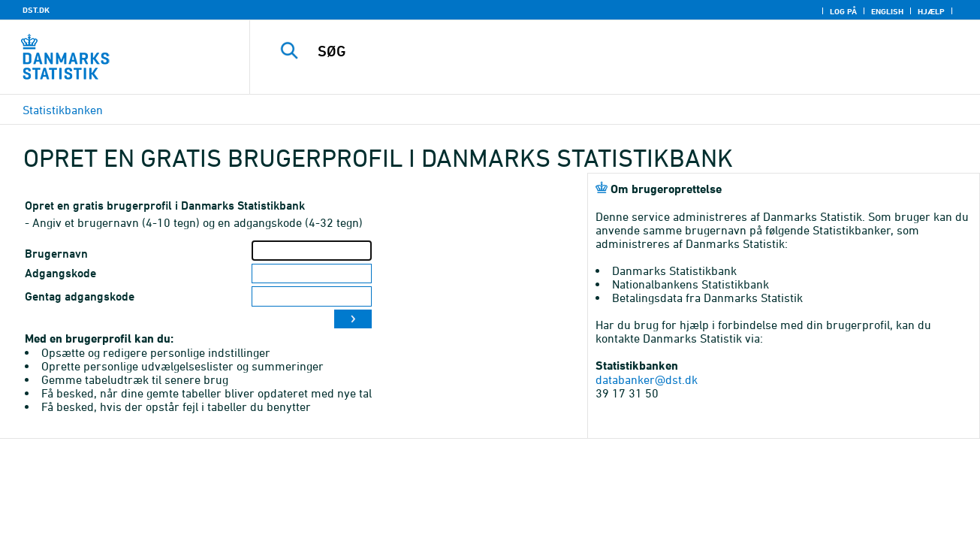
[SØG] (600, 51)
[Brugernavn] (312, 251)
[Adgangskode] (312, 274)
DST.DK (36, 10)
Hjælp (931, 11)
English (887, 11)
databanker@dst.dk (647, 379)
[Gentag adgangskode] (312, 296)
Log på (843, 11)
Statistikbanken (63, 110)
